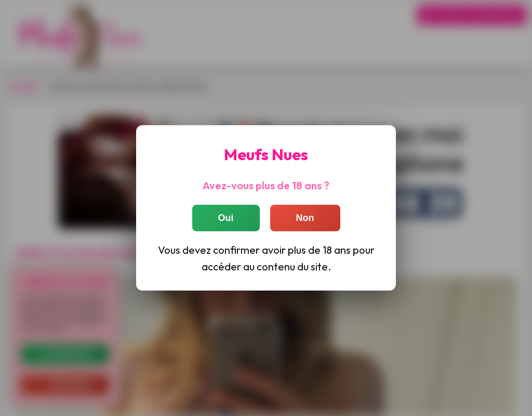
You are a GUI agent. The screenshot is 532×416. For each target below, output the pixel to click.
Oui (226, 217)
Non (305, 217)
